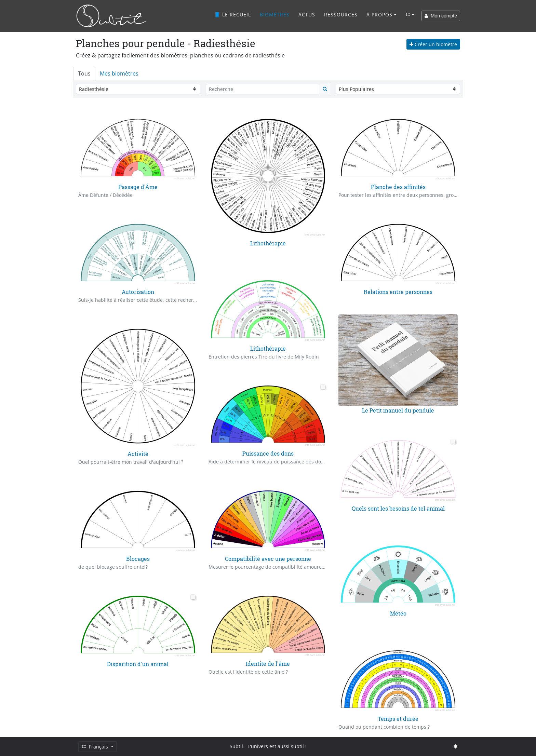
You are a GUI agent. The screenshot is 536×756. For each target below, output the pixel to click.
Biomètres (275, 15)
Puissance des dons (268, 453)
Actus (307, 15)
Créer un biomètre (433, 44)
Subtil (236, 746)
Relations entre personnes (398, 292)
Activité (138, 454)
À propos (379, 15)
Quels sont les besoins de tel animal (398, 508)
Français (95, 747)
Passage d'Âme (138, 187)
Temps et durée (398, 719)
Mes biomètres (119, 73)
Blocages (138, 559)
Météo (398, 613)
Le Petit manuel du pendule (398, 410)
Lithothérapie (268, 243)
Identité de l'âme (268, 664)
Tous (84, 73)
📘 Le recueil (232, 15)
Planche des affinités (398, 187)
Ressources (341, 15)
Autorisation (138, 292)
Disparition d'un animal (138, 664)
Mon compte (441, 16)
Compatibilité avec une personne (268, 559)
